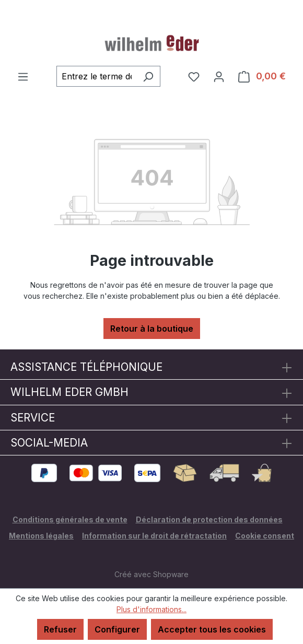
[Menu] (23, 76)
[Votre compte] (219, 76)
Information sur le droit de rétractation (154, 536)
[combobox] (96, 76)
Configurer (117, 629)
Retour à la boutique (152, 329)
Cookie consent (265, 536)
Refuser (60, 629)
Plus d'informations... (151, 609)
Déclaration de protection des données (209, 519)
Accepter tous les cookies (212, 629)
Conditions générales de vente (70, 519)
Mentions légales (41, 536)
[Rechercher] (148, 76)
